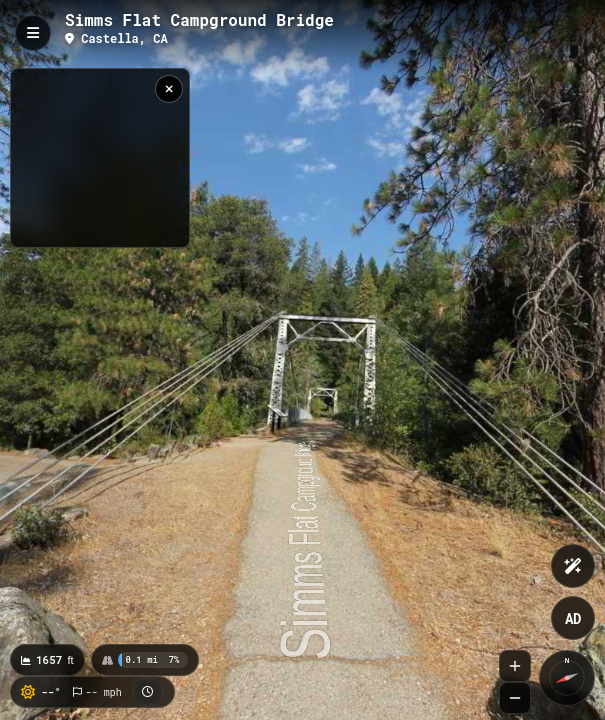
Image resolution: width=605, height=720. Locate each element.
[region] (100, 158)
